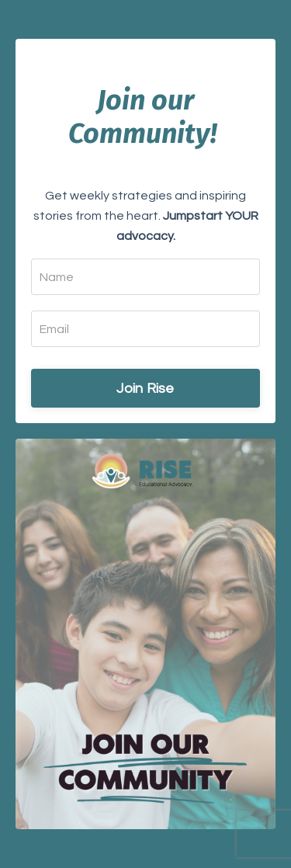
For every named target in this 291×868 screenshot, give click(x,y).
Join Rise (145, 389)
